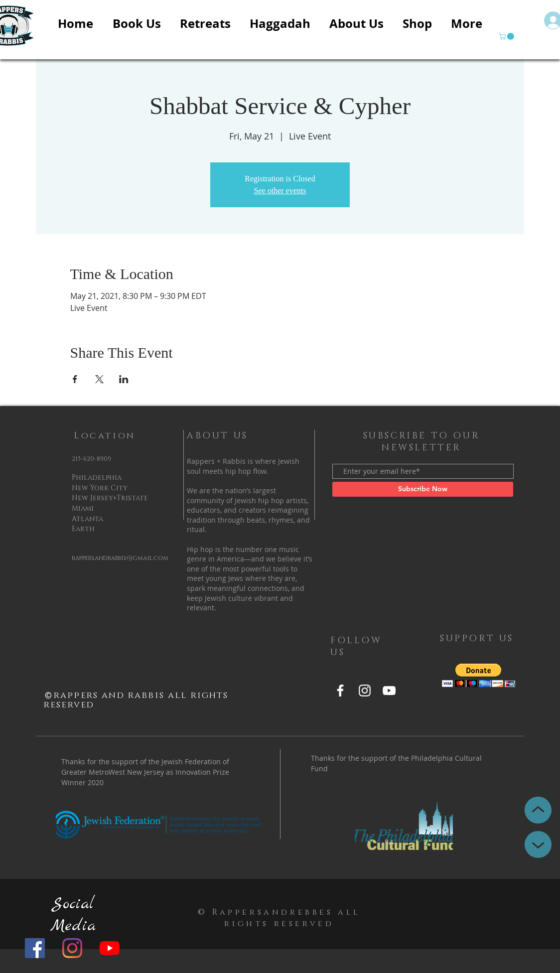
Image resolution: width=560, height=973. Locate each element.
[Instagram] (72, 948)
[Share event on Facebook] (75, 379)
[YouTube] (110, 948)
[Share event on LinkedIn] (124, 379)
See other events (280, 191)
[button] (507, 36)
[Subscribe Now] (423, 489)
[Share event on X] (99, 379)
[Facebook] (35, 948)
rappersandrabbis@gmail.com (120, 558)
